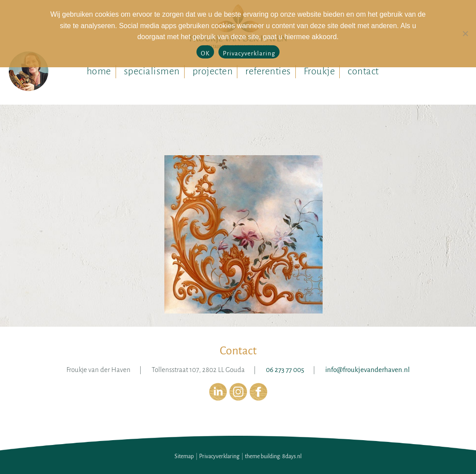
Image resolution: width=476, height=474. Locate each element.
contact (363, 71)
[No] (465, 33)
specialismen (152, 71)
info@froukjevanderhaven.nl (367, 370)
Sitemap (184, 456)
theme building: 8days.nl (273, 456)
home (99, 71)
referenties (268, 71)
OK (205, 53)
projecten (213, 71)
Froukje (320, 71)
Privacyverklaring (219, 456)
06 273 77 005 (285, 370)
